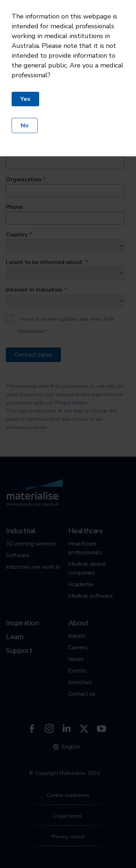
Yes (25, 99)
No (25, 126)
